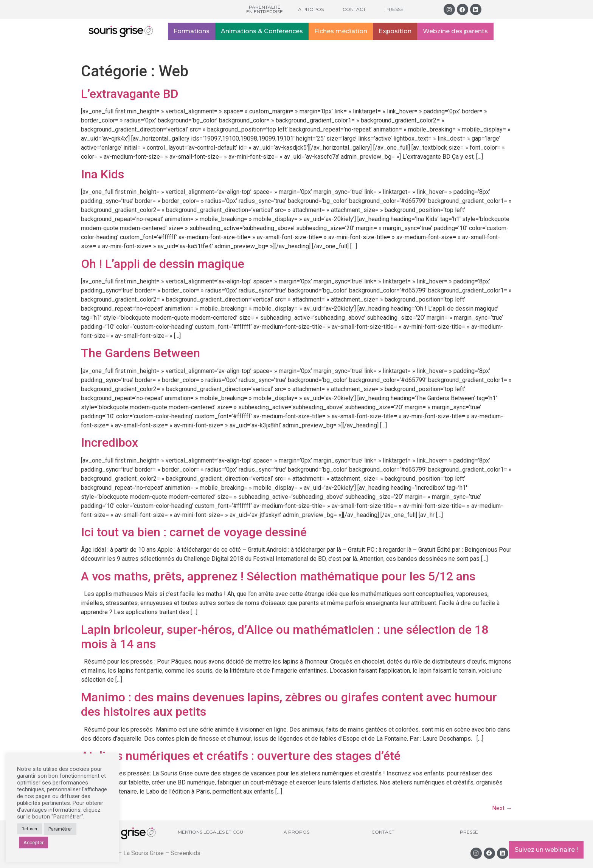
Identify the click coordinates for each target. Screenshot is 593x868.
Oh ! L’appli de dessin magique (163, 264)
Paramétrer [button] (60, 829)
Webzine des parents (455, 31)
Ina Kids (102, 174)
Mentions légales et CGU (210, 832)
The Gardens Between (140, 353)
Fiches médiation (341, 31)
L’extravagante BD (130, 94)
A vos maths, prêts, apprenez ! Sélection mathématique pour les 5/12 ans (278, 576)
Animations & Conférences (262, 31)
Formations (192, 31)
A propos (311, 9)
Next (502, 808)
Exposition (395, 31)
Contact (354, 9)
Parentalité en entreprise (265, 9)
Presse (394, 9)
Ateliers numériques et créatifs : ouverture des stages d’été (241, 756)
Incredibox (109, 443)
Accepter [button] (33, 842)
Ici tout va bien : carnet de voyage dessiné (194, 532)
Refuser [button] (29, 829)
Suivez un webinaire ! (546, 850)
